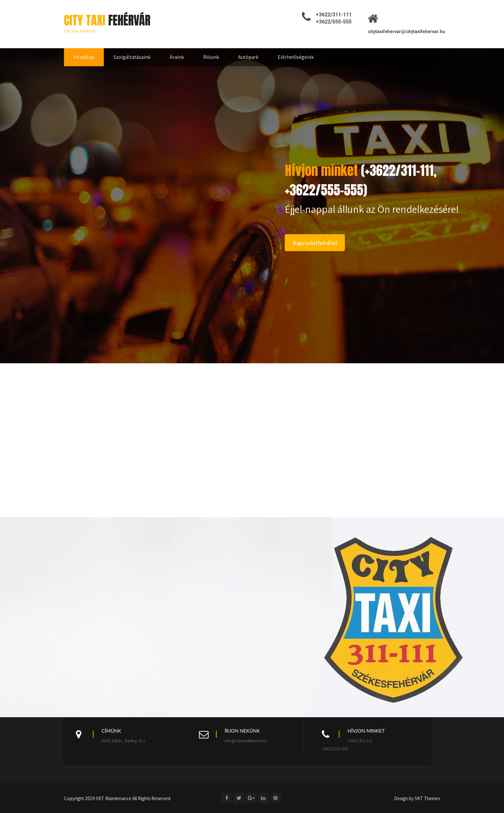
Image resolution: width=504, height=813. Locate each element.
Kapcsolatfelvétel (315, 243)
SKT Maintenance (114, 798)
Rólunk (211, 57)
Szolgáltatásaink (132, 57)
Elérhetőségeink (296, 57)
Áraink (177, 57)
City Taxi (107, 20)
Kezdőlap (84, 57)
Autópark (248, 57)
